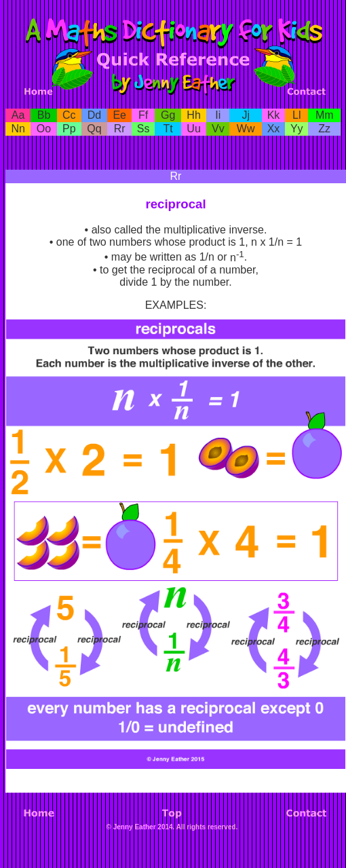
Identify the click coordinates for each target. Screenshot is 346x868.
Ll (296, 115)
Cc (69, 115)
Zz (324, 129)
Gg (168, 115)
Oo (44, 129)
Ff (143, 115)
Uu (193, 129)
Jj (246, 115)
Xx (274, 129)
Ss (143, 129)
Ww (246, 129)
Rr (120, 129)
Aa (18, 115)
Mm (325, 115)
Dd (94, 115)
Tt (168, 129)
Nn (18, 129)
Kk (274, 115)
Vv (218, 129)
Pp (69, 129)
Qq (94, 129)
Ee (119, 115)
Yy (297, 129)
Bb (44, 115)
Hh (193, 115)
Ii (218, 115)
